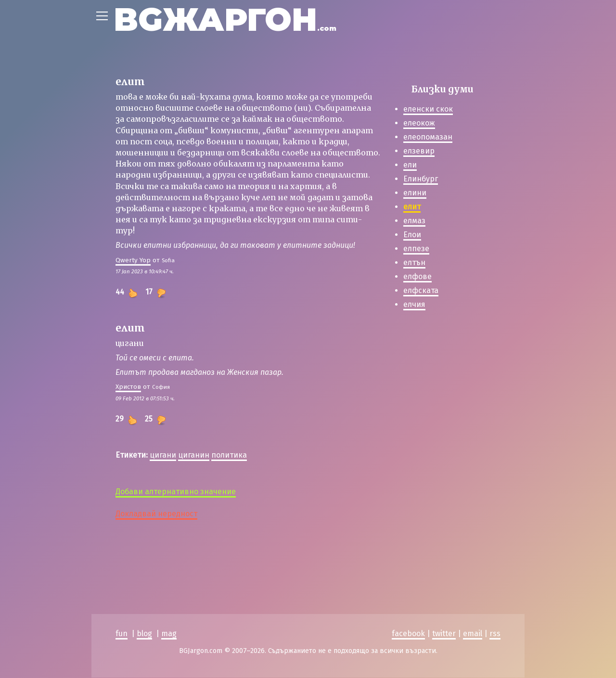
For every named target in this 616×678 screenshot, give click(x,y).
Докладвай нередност (156, 514)
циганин (194, 455)
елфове (417, 276)
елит (412, 207)
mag (169, 634)
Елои (412, 235)
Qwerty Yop (133, 260)
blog (144, 634)
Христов (128, 387)
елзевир (419, 151)
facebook (408, 634)
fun (122, 634)
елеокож (419, 123)
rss (495, 634)
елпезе (416, 249)
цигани (163, 455)
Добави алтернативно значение (176, 492)
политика (229, 455)
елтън (414, 262)
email (473, 634)
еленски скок (428, 109)
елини (415, 193)
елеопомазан (428, 137)
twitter (444, 634)
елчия (414, 304)
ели (410, 165)
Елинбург (421, 179)
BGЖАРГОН (225, 19)
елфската (421, 290)
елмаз (414, 221)
